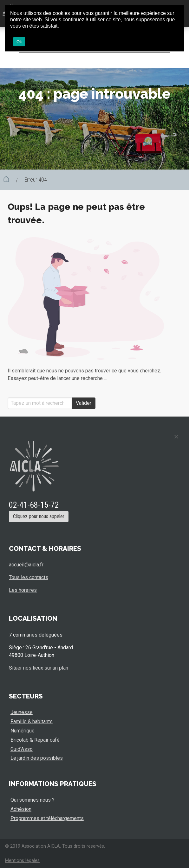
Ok (19, 42)
